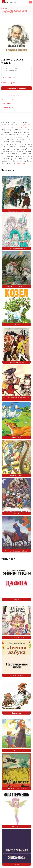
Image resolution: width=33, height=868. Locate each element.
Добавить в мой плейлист (17, 88)
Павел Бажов (20, 163)
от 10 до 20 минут (7, 107)
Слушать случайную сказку (11, 100)
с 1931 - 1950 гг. (6, 104)
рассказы (9, 3)
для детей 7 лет (7, 111)
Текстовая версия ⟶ (9, 83)
